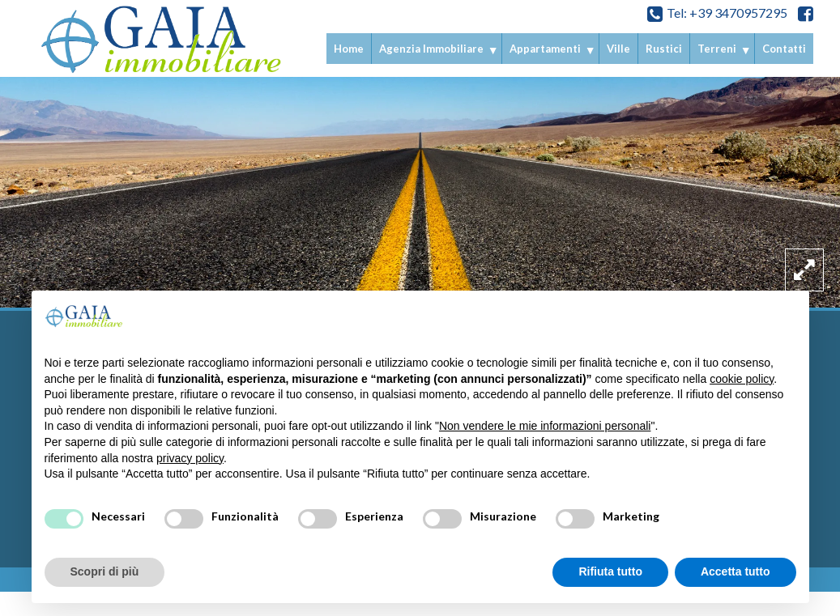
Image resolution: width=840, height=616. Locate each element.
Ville (618, 49)
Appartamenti (545, 49)
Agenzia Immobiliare (431, 49)
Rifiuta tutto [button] (610, 571)
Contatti (784, 49)
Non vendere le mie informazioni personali (545, 426)
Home (349, 49)
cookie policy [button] (742, 379)
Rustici (664, 49)
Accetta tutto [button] (736, 571)
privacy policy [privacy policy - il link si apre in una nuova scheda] (190, 458)
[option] (420, 186)
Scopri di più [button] (105, 571)
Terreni (717, 49)
